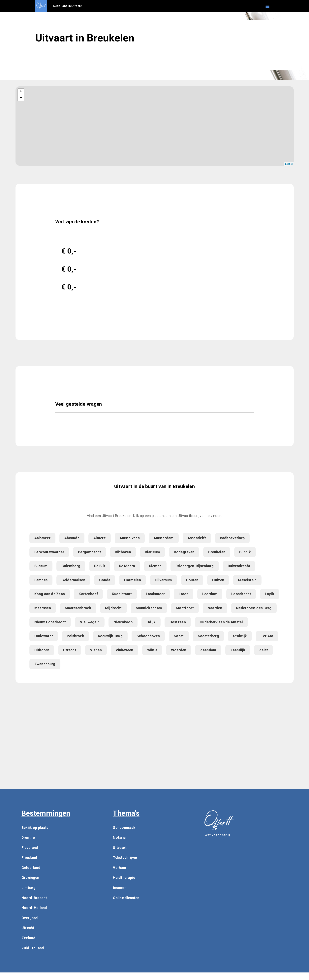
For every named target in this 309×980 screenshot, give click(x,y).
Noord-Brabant (34, 898)
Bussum (41, 566)
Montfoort (185, 608)
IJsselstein (247, 580)
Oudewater (44, 636)
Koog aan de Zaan (50, 594)
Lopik (270, 594)
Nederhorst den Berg (254, 608)
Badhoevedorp (232, 538)
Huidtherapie (124, 878)
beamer (119, 888)
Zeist (264, 650)
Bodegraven (184, 552)
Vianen (96, 650)
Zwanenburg (45, 664)
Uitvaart (120, 848)
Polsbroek (75, 636)
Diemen (155, 566)
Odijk (151, 622)
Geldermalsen (73, 580)
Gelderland (31, 868)
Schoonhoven (148, 636)
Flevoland (30, 848)
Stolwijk (240, 636)
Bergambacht (90, 552)
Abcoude (72, 538)
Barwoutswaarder (49, 552)
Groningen (30, 878)
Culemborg (71, 566)
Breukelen (217, 552)
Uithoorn (42, 650)
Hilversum (163, 580)
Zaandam (208, 650)
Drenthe (28, 837)
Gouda (105, 580)
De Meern (127, 566)
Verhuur (120, 868)
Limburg (29, 888)
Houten (192, 580)
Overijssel (30, 918)
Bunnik (245, 552)
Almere (100, 538)
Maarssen (43, 608)
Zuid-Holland (33, 948)
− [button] (21, 98)
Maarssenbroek (78, 608)
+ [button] (21, 92)
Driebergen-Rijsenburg (195, 566)
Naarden (215, 608)
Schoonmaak (124, 828)
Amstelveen (130, 538)
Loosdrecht (241, 594)
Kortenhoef (88, 594)
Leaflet (289, 164)
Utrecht (70, 650)
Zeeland (28, 938)
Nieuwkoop (123, 622)
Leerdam (210, 594)
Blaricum (152, 552)
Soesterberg (208, 636)
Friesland (29, 857)
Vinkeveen (124, 650)
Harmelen (132, 580)
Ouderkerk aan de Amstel (221, 622)
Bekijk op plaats (35, 828)
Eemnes (41, 580)
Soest (179, 636)
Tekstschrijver (125, 857)
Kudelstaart (122, 594)
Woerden (179, 650)
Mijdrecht (113, 608)
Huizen (218, 580)
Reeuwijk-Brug (110, 636)
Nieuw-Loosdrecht (50, 622)
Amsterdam (164, 538)
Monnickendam (149, 608)
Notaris (119, 837)
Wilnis (152, 650)
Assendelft (197, 538)
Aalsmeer (42, 538)
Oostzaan (178, 622)
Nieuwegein (90, 622)
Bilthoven (123, 552)
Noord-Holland (34, 908)
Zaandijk (238, 650)
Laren (184, 594)
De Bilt (100, 566)
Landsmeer (155, 594)
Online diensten (126, 898)
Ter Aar (267, 636)
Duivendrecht (239, 566)
